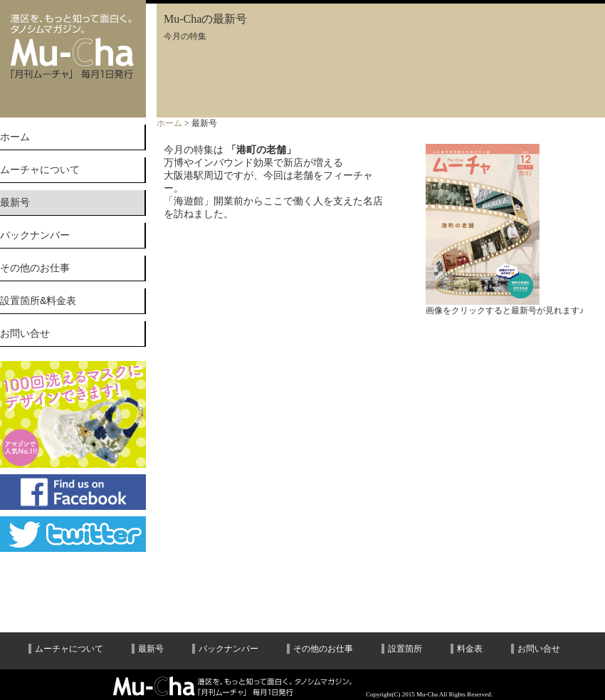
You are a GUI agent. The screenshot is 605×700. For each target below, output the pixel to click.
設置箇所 (405, 649)
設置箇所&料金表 (38, 301)
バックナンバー (35, 235)
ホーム (15, 137)
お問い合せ (25, 333)
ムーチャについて (40, 169)
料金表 (470, 649)
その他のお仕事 (35, 268)
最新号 (151, 649)
